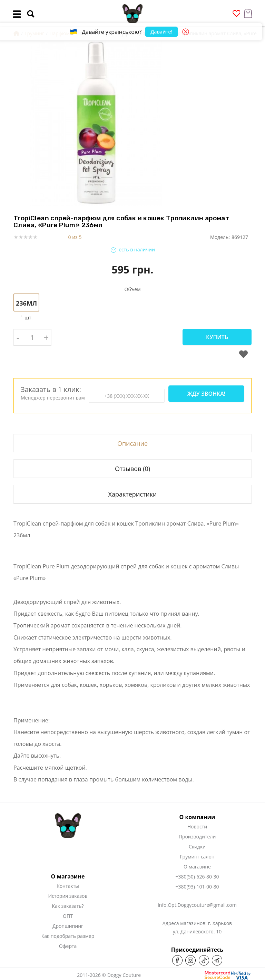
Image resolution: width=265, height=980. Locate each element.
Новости (197, 827)
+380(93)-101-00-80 (197, 887)
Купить (217, 337)
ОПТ (68, 916)
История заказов (68, 896)
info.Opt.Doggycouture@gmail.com (197, 905)
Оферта (68, 946)
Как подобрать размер (68, 936)
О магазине (197, 867)
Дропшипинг (68, 926)
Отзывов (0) (132, 469)
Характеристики (132, 494)
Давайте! (161, 32)
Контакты (68, 886)
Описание (132, 443)
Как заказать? (68, 906)
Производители (197, 837)
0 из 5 (75, 237)
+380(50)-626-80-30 (197, 877)
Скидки (197, 847)
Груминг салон (197, 857)
